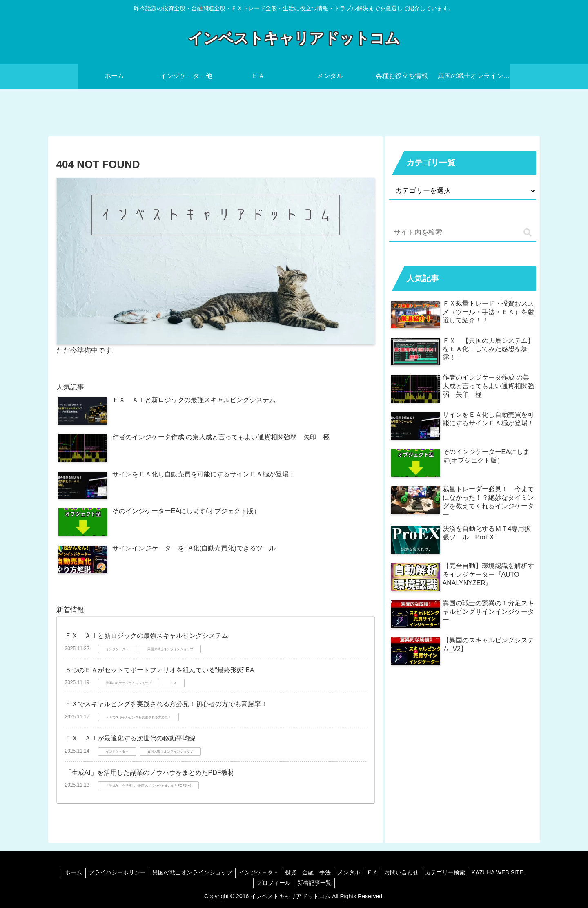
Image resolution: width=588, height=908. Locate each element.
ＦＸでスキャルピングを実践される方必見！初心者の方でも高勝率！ (166, 704)
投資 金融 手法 (337, 872)
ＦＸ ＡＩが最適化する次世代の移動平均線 (130, 738)
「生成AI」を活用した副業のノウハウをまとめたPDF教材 (150, 773)
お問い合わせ (437, 872)
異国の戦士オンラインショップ (217, 872)
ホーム (94, 872)
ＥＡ (406, 872)
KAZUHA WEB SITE (251, 883)
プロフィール (303, 883)
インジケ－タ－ (286, 872)
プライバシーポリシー (140, 872)
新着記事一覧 (345, 883)
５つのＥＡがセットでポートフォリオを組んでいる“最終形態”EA (160, 670)
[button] (528, 233)
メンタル (380, 872)
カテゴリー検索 (483, 872)
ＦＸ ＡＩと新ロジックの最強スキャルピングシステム (147, 636)
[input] (463, 233)
